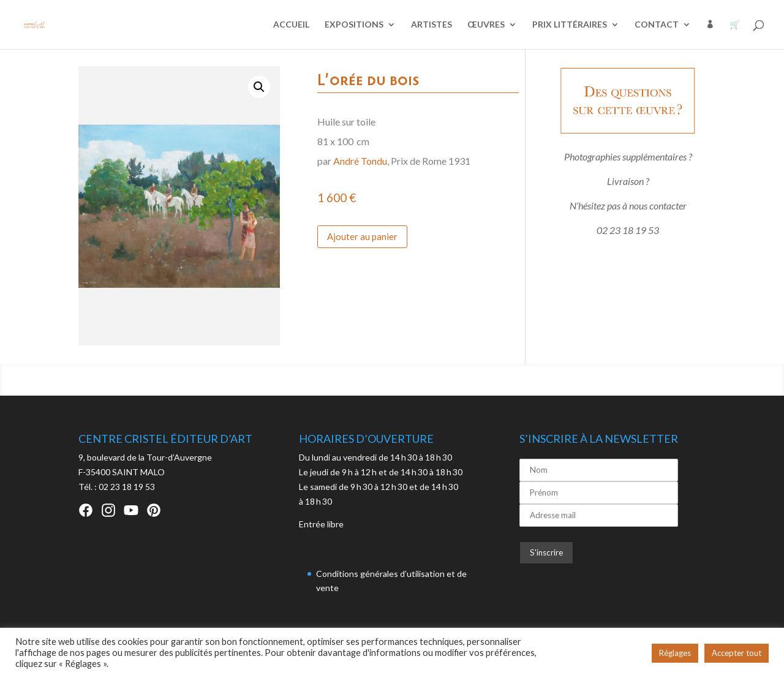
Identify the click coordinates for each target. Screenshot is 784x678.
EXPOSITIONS (354, 25)
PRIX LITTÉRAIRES (570, 25)
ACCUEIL (291, 25)
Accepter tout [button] (737, 653)
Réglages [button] (675, 653)
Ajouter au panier (362, 236)
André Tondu (360, 161)
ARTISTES (432, 25)
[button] (259, 87)
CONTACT (657, 25)
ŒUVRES (486, 25)
